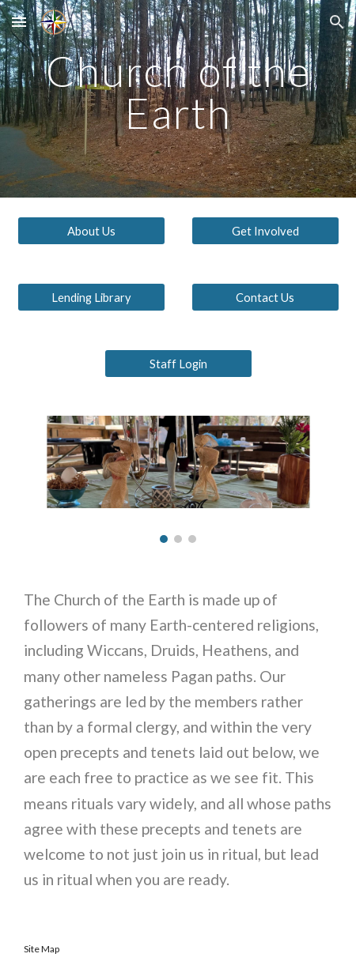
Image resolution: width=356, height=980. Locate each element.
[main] (178, 99)
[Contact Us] (265, 297)
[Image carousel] (178, 479)
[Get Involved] (265, 231)
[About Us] (91, 231)
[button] (19, 22)
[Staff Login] (178, 364)
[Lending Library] (91, 297)
